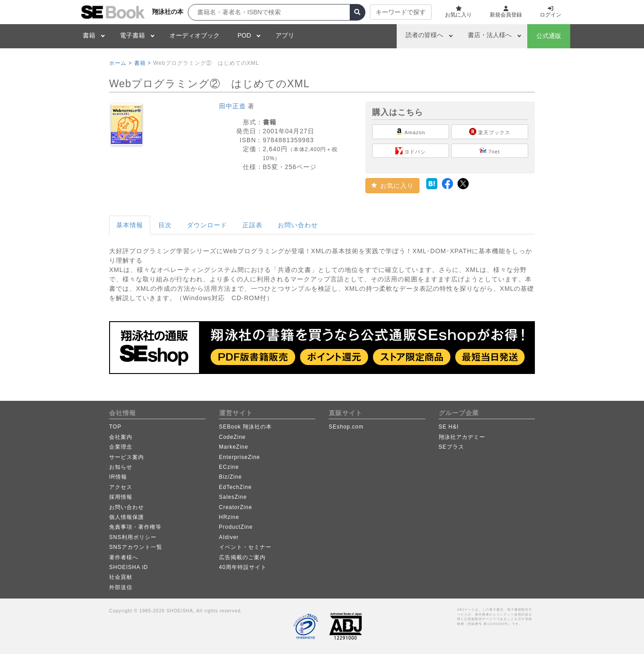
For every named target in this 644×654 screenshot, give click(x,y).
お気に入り (392, 186)
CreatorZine (236, 507)
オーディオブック (195, 35)
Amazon (411, 132)
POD (244, 35)
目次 (165, 225)
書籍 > (143, 63)
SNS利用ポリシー (133, 537)
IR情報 (118, 477)
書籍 (89, 35)
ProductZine (236, 527)
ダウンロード (207, 225)
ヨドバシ (411, 151)
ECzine (229, 467)
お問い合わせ (298, 225)
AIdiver (229, 537)
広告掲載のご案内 (242, 557)
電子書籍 (132, 35)
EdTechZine (235, 487)
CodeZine (233, 437)
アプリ (285, 35)
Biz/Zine (231, 477)
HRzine (229, 517)
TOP (115, 427)
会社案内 (121, 437)
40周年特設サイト (243, 567)
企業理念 (121, 447)
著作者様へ (124, 557)
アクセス (121, 487)
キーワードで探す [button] (401, 12)
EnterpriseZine (240, 457)
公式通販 (549, 36)
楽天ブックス (490, 132)
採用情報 (121, 497)
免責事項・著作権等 (135, 527)
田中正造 (233, 106)
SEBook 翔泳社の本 (246, 427)
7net (489, 151)
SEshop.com (346, 427)
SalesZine (233, 497)
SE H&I (449, 427)
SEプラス (451, 447)
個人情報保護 (127, 517)
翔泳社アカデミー (462, 437)
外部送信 (121, 587)
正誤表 (252, 225)
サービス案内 (127, 457)
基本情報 (130, 225)
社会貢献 (121, 577)
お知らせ (121, 467)
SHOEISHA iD (129, 567)
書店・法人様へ (490, 35)
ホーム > (121, 63)
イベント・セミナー (245, 547)
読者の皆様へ (424, 35)
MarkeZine (234, 447)
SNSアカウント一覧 (136, 547)
